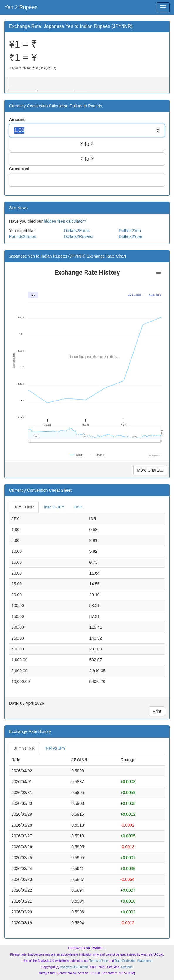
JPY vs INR (24, 748)
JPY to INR (24, 507)
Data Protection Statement (133, 961)
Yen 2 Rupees (21, 7)
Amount (17, 119)
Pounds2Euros (23, 236)
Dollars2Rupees (79, 236)
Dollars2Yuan (131, 236)
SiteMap (127, 967)
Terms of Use (99, 961)
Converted (20, 169)
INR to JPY (54, 507)
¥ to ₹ (87, 144)
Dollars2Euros (77, 231)
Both (78, 507)
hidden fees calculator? (65, 221)
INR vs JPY (55, 748)
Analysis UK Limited (74, 967)
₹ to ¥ (87, 159)
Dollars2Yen (130, 231)
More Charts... (150, 470)
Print (157, 711)
